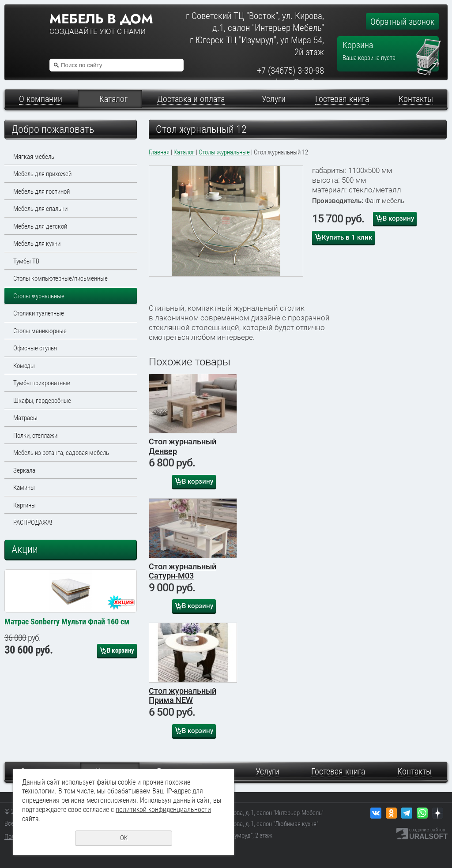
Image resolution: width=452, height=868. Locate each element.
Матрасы (25, 418)
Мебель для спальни (40, 209)
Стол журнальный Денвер (183, 446)
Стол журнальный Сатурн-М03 (183, 571)
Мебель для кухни (37, 244)
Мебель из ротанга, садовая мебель (61, 453)
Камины (24, 488)
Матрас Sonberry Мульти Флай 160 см (67, 710)
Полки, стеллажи (35, 436)
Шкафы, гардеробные (42, 401)
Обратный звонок (402, 22)
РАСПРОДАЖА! (33, 522)
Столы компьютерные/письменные (60, 278)
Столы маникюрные (40, 331)
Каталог (184, 152)
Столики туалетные (39, 313)
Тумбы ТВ (26, 261)
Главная (159, 152)
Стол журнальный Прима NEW (183, 696)
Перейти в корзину (429, 42)
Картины (24, 505)
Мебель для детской (40, 226)
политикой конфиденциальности (163, 810)
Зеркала (24, 470)
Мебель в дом (101, 19)
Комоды (24, 366)
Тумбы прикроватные (42, 383)
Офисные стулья (35, 348)
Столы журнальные (39, 296)
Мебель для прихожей (42, 174)
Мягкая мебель (34, 157)
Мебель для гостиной (41, 192)
